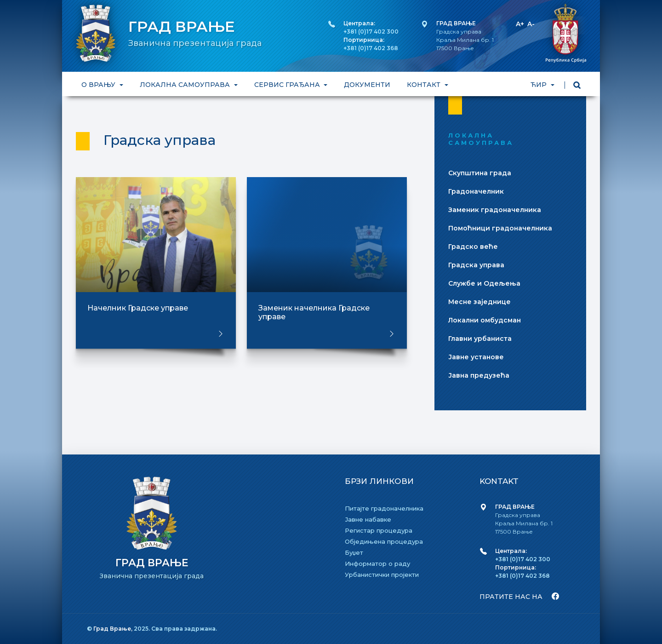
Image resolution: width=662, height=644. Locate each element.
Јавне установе (476, 357)
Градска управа (476, 265)
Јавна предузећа (479, 375)
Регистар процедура (379, 530)
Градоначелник (476, 191)
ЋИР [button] (539, 85)
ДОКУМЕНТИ (367, 85)
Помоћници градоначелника (500, 228)
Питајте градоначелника (384, 508)
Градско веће (473, 247)
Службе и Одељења (484, 283)
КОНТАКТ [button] (425, 85)
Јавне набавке (368, 519)
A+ (520, 24)
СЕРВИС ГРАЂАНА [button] (288, 85)
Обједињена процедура (384, 541)
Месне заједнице (479, 302)
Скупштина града (480, 173)
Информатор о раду (377, 563)
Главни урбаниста (480, 339)
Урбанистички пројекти (382, 575)
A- (531, 24)
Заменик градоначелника (495, 210)
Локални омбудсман (485, 320)
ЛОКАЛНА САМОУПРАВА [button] (186, 85)
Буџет (354, 552)
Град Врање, (114, 629)
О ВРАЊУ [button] (99, 85)
